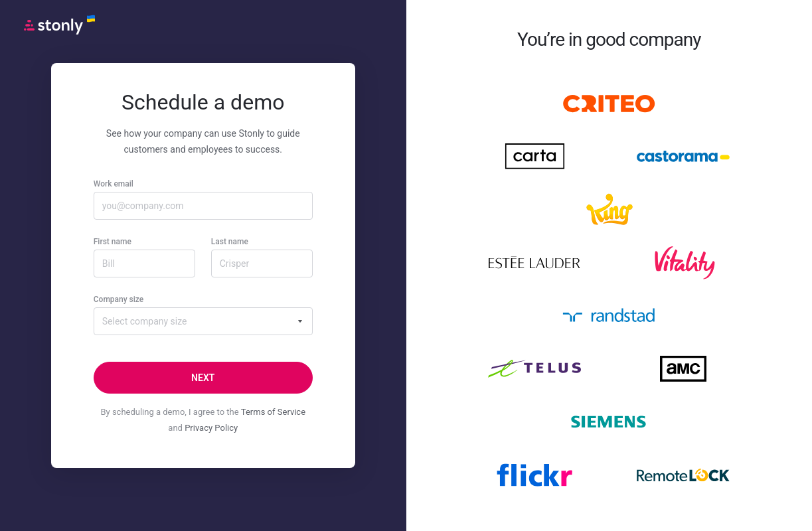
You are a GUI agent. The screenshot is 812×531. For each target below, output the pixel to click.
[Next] (203, 378)
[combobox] (203, 321)
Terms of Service (273, 412)
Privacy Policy (211, 428)
